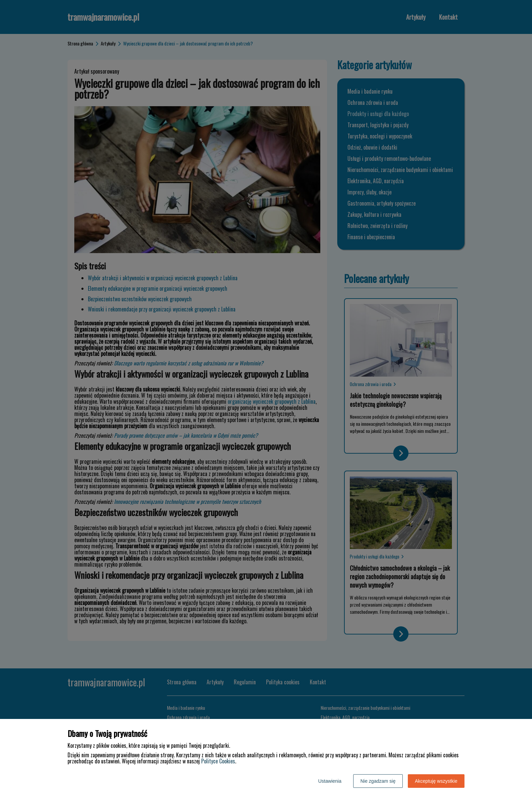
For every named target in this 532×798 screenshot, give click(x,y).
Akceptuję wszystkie (436, 781)
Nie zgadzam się (378, 781)
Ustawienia (330, 781)
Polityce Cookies (218, 761)
